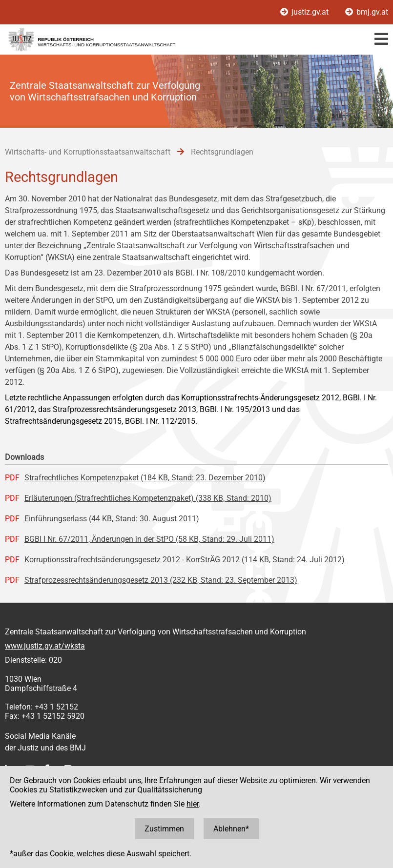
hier (193, 804)
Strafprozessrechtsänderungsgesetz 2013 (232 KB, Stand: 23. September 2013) (161, 580)
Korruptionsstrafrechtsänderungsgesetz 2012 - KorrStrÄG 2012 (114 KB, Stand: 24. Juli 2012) (185, 560)
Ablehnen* (231, 829)
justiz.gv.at (305, 12)
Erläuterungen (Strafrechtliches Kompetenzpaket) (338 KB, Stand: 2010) (148, 498)
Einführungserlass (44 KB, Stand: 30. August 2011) (112, 519)
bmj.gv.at (367, 12)
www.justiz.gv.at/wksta (45, 646)
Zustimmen (164, 829)
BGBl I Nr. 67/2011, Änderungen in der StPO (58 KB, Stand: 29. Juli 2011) (149, 539)
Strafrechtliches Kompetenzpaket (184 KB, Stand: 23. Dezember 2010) (145, 478)
